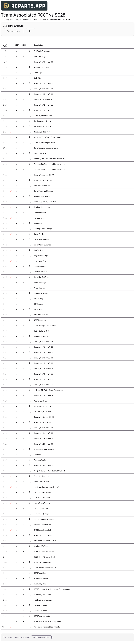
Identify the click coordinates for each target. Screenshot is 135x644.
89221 (5, 412)
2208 (6, 57)
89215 (5, 390)
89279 (5, 465)
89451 (5, 530)
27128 (5, 148)
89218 (5, 401)
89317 (5, 471)
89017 (5, 207)
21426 (5, 589)
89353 (5, 503)
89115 (5, 299)
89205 (5, 352)
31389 (5, 170)
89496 (5, 541)
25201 (5, 100)
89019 (5, 213)
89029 (5, 229)
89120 (5, 315)
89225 (5, 433)
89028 (5, 223)
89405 (5, 525)
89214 (5, 385)
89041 (5, 266)
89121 (5, 320)
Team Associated (14, 31)
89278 (5, 460)
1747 (6, 51)
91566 (5, 546)
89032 (5, 245)
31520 (5, 175)
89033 (5, 250)
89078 (5, 277)
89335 (5, 482)
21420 (5, 562)
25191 (5, 89)
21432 (5, 605)
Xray (30, 31)
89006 (5, 191)
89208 (5, 369)
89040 (5, 261)
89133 (5, 326)
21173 (5, 78)
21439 (5, 611)
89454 (5, 535)
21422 (5, 573)
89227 (5, 444)
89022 (5, 218)
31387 (5, 159)
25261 (5, 137)
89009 (5, 202)
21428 (5, 600)
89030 (5, 234)
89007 (5, 196)
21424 (5, 578)
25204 (5, 110)
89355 (5, 514)
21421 (5, 568)
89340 (5, 487)
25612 (5, 143)
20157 (5, 557)
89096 (5, 288)
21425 (5, 584)
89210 (5, 379)
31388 (5, 164)
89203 (5, 347)
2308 (6, 62)
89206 (5, 358)
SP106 (5, 627)
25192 (5, 94)
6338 (6, 67)
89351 (5, 492)
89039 (5, 256)
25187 (5, 83)
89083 (5, 283)
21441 (5, 616)
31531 (5, 180)
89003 (5, 186)
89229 (5, 449)
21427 (5, 595)
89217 (5, 396)
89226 (5, 439)
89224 (5, 428)
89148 (5, 331)
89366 (5, 519)
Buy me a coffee (41, 637)
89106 (5, 293)
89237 (5, 455)
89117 (5, 309)
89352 (5, 498)
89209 (5, 374)
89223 (5, 422)
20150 (5, 552)
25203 (5, 105)
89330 (5, 476)
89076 (5, 272)
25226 (5, 127)
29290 (5, 153)
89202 (5, 342)
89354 (5, 509)
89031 (5, 239)
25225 (5, 121)
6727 (6, 73)
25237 (5, 132)
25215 (5, 116)
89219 (5, 406)
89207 (5, 363)
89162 (5, 336)
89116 (5, 304)
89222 (5, 417)
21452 (5, 622)
